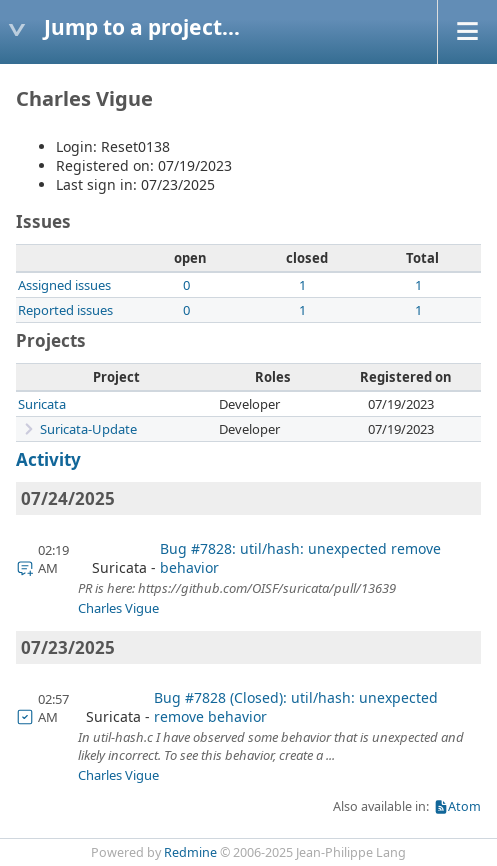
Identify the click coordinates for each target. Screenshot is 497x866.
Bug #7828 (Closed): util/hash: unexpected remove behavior (296, 707)
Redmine (190, 852)
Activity (48, 459)
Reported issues (65, 310)
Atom (464, 806)
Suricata (42, 404)
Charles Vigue (118, 608)
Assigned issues (64, 285)
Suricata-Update (88, 429)
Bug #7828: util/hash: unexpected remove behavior (300, 558)
